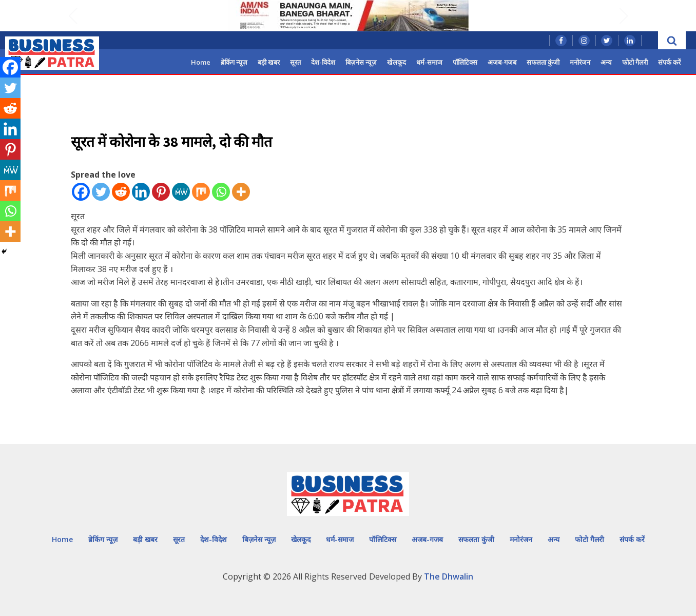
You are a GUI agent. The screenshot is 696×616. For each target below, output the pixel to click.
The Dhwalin (449, 576)
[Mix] (201, 192)
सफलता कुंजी (543, 62)
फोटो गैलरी (635, 62)
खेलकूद (397, 62)
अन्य (606, 62)
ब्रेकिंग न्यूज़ (234, 62)
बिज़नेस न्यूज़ (361, 62)
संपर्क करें (669, 62)
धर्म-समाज (429, 62)
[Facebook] (81, 192)
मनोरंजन (580, 62)
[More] (241, 192)
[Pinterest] (161, 192)
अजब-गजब (502, 62)
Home (201, 62)
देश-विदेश (323, 62)
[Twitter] (101, 192)
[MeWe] (181, 192)
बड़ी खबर (269, 62)
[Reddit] (121, 192)
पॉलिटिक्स (465, 62)
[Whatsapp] (221, 192)
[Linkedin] (141, 192)
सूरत (295, 62)
